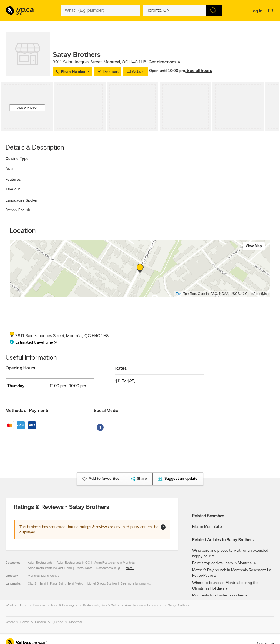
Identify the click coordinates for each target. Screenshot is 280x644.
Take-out (13, 189)
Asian (10, 169)
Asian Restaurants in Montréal (115, 563)
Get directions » (164, 62)
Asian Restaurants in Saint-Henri (50, 568)
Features (13, 180)
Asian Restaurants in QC (73, 563)
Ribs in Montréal (206, 527)
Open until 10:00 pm (167, 71)
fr (271, 11)
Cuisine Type (17, 159)
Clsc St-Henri (37, 584)
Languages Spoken (22, 201)
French (11, 210)
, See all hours (198, 71)
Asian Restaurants (40, 563)
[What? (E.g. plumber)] (100, 11)
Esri (179, 294)
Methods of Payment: (27, 411)
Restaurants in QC (109, 568)
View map (254, 246)
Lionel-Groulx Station (102, 584)
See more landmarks (135, 584)
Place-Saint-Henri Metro (67, 584)
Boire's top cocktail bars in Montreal (222, 563)
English (24, 210)
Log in (257, 11)
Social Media (106, 411)
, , (116, 62)
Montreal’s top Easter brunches (218, 595)
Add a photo (27, 108)
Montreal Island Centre (44, 576)
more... (130, 568)
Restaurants (84, 568)
